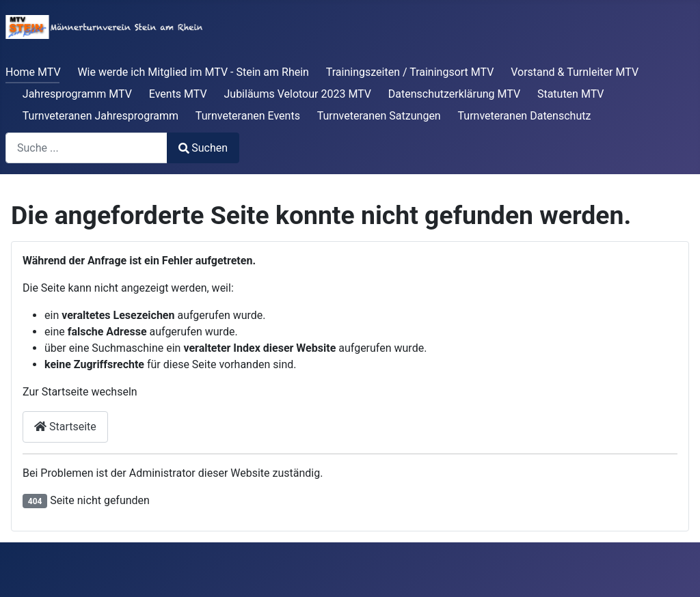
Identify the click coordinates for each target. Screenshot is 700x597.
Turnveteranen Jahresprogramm (100, 116)
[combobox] (86, 148)
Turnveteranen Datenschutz (525, 116)
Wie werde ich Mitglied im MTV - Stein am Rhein (193, 72)
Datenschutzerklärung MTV (454, 94)
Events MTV (178, 94)
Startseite (65, 427)
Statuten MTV (571, 94)
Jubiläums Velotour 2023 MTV (297, 94)
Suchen (203, 148)
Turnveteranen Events (248, 116)
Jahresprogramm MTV (77, 94)
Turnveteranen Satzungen (379, 116)
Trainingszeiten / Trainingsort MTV (410, 72)
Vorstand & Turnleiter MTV (575, 72)
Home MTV (33, 72)
